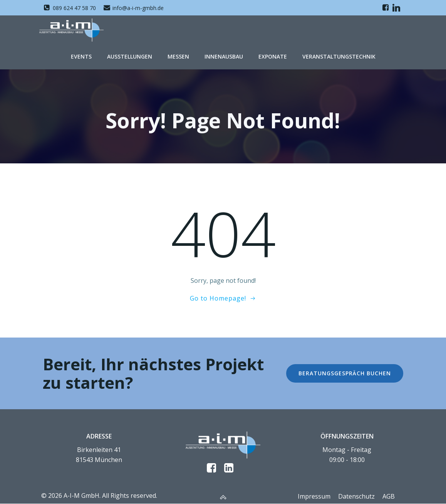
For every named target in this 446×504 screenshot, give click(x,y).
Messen (178, 54)
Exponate (273, 54)
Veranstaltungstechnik (339, 54)
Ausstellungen (130, 54)
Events (81, 54)
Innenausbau (224, 54)
